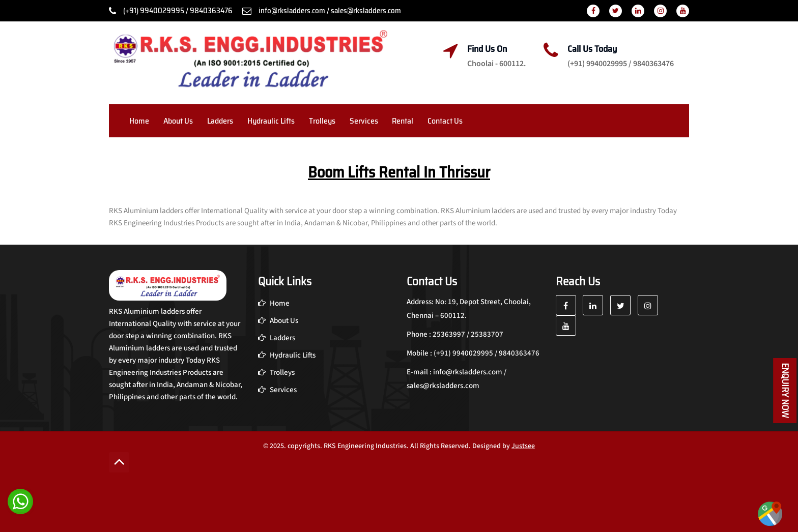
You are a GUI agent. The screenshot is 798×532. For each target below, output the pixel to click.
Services (364, 121)
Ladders (220, 121)
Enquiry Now (785, 391)
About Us (178, 121)
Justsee (523, 446)
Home (139, 121)
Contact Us (445, 121)
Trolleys (322, 121)
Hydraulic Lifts (271, 121)
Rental (403, 121)
